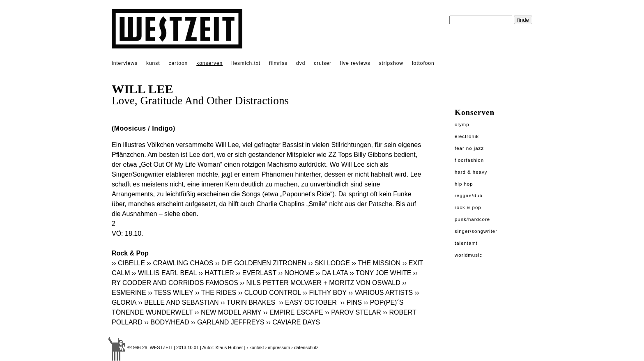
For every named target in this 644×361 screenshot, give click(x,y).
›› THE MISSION (376, 263)
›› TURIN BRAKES (249, 302)
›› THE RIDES (216, 293)
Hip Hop (464, 184)
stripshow (391, 63)
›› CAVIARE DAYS (293, 322)
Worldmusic (468, 255)
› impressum (278, 347)
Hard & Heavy (471, 172)
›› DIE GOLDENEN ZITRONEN (261, 263)
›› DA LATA (332, 273)
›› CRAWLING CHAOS (180, 263)
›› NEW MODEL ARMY (228, 312)
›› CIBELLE (128, 263)
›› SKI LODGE (329, 263)
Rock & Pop (468, 207)
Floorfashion (469, 160)
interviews (125, 63)
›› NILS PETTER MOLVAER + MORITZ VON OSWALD (320, 283)
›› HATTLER (216, 273)
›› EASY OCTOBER (309, 302)
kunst (153, 63)
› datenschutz (305, 347)
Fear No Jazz (469, 148)
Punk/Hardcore (472, 219)
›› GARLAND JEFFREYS (228, 322)
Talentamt (466, 243)
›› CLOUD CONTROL (270, 293)
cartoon (178, 63)
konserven (209, 63)
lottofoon (423, 63)
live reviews (355, 63)
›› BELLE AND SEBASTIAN (178, 302)
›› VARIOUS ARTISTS (381, 293)
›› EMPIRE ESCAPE (293, 312)
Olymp (462, 124)
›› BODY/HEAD (167, 322)
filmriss (278, 63)
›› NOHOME (296, 273)
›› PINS (351, 302)
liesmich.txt (246, 63)
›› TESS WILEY (171, 293)
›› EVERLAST (256, 273)
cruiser (323, 63)
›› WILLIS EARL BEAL (164, 273)
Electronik (467, 136)
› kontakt (255, 347)
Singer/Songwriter (476, 231)
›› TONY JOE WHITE (380, 273)
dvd (301, 63)
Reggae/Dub (469, 195)
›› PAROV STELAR (353, 312)
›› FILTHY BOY (325, 293)
